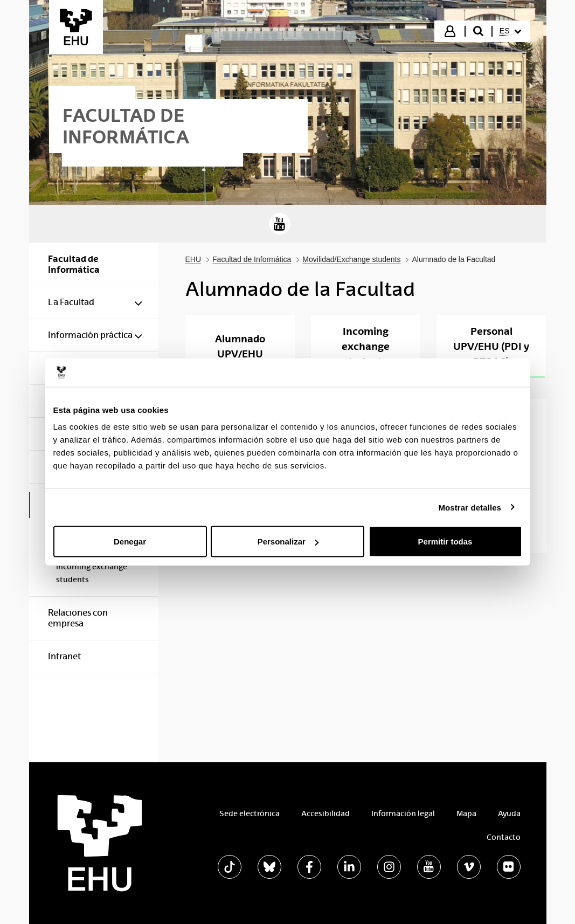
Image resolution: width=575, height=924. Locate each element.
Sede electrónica (250, 813)
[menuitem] (510, 31)
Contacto (504, 837)
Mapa (466, 813)
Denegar (130, 542)
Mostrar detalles (470, 507)
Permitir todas (445, 542)
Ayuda (509, 813)
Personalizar (288, 542)
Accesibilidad (325, 813)
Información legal (403, 813)
